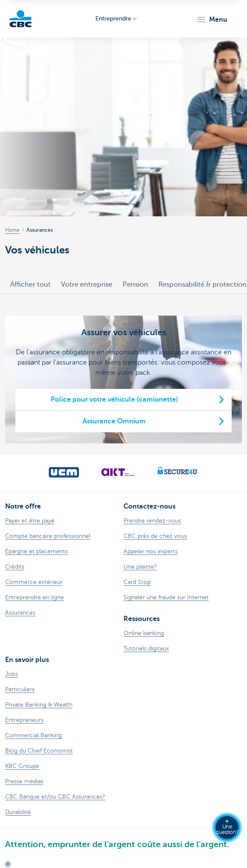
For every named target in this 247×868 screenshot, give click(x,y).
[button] (212, 20)
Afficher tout (30, 285)
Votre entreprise (87, 285)
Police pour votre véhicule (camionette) (114, 400)
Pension (135, 285)
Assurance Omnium (114, 421)
